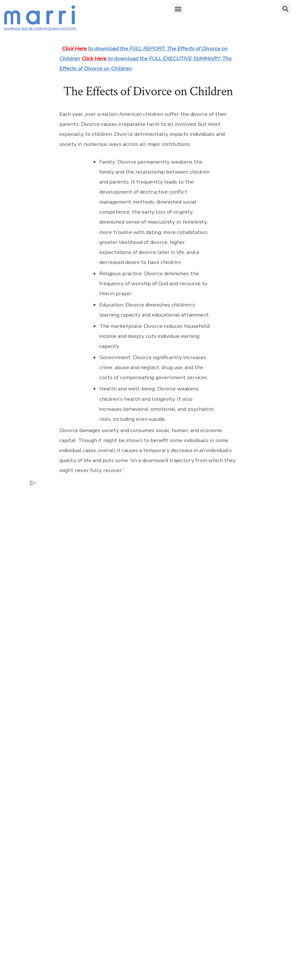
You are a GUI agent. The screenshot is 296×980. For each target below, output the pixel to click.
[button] (178, 9)
